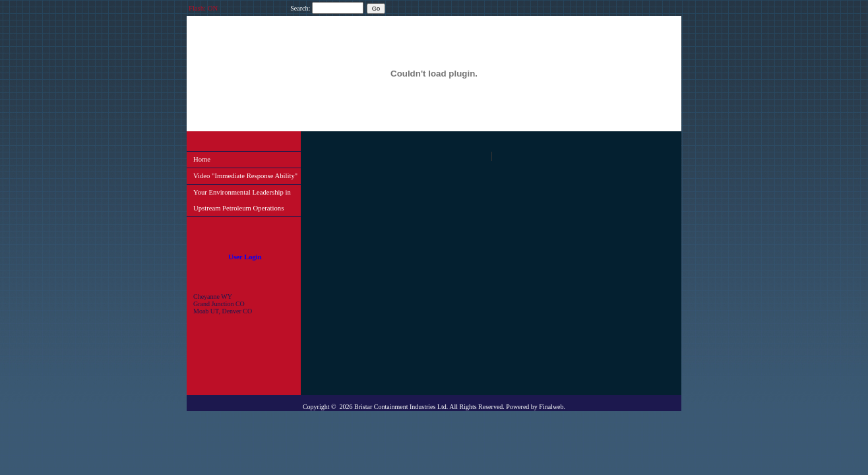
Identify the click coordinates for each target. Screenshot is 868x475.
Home (202, 159)
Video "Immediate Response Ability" (245, 176)
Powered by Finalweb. (536, 407)
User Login (245, 257)
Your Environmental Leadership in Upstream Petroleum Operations (242, 200)
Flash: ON (203, 8)
